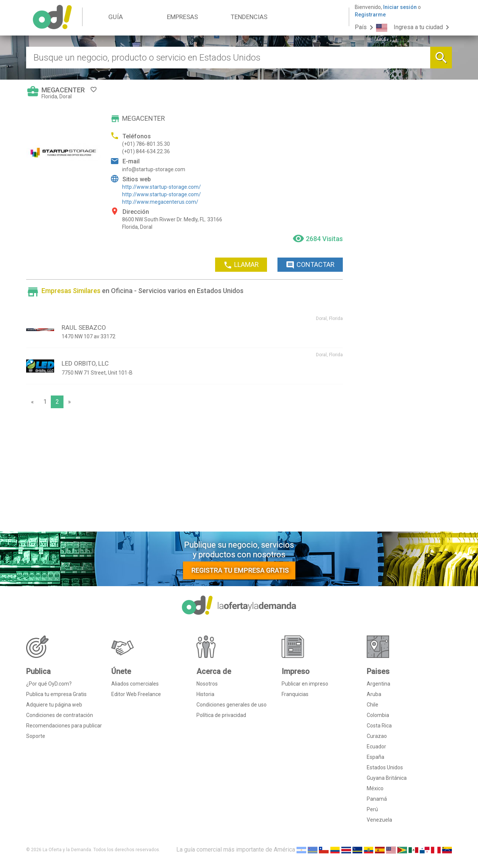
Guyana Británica (387, 778)
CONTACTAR (310, 265)
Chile (373, 705)
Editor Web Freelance (136, 694)
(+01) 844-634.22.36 (146, 151)
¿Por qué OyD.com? (49, 684)
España (375, 757)
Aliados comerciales (135, 684)
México (375, 788)
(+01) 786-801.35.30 (146, 144)
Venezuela (379, 820)
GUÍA (116, 17)
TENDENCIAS (249, 17)
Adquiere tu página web (54, 705)
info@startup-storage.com (154, 169)
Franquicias (295, 694)
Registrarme (370, 15)
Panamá (377, 799)
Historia (205, 694)
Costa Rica (379, 726)
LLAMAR (241, 265)
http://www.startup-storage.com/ (162, 187)
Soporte (36, 736)
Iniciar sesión (400, 7)
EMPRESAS (182, 17)
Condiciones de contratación (60, 715)
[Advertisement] (184, 472)
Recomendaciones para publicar (64, 726)
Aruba (374, 694)
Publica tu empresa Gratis (56, 694)
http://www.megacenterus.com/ (160, 202)
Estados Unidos (385, 767)
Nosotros (207, 684)
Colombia (378, 715)
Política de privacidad (221, 715)
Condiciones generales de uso (232, 705)
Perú (372, 809)
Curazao (377, 736)
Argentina (378, 684)
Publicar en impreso (305, 684)
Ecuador (376, 747)
